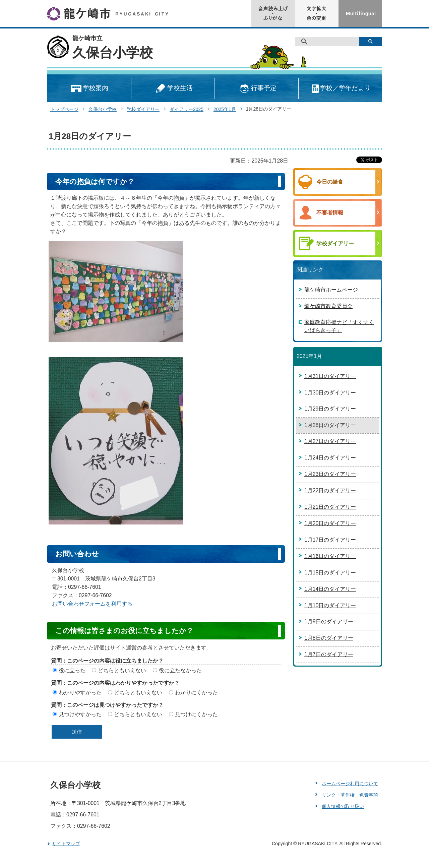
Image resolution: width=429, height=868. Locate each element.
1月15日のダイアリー (330, 573)
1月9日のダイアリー (329, 622)
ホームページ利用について (350, 784)
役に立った (72, 670)
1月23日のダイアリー (330, 474)
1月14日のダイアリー (330, 589)
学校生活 (173, 89)
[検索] (329, 42)
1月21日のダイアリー (330, 507)
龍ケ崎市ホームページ (331, 290)
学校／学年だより (341, 89)
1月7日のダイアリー (329, 654)
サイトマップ (66, 844)
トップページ (64, 109)
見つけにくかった (196, 714)
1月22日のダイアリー (330, 490)
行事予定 (257, 89)
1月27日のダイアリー (330, 441)
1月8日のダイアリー (329, 638)
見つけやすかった (80, 714)
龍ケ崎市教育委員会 (328, 306)
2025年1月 (225, 109)
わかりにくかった (196, 693)
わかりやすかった (80, 693)
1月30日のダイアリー (330, 393)
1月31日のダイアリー (330, 376)
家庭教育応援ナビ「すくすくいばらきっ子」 (339, 326)
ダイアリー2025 (187, 109)
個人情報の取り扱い (343, 806)
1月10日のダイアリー (330, 605)
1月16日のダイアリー (330, 556)
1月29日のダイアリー (330, 409)
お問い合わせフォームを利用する (92, 604)
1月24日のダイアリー (330, 458)
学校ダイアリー (143, 109)
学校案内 (89, 89)
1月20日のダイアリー (330, 523)
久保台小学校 (113, 53)
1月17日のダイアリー (330, 540)
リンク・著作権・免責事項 (350, 795)
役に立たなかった (180, 670)
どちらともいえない (122, 670)
